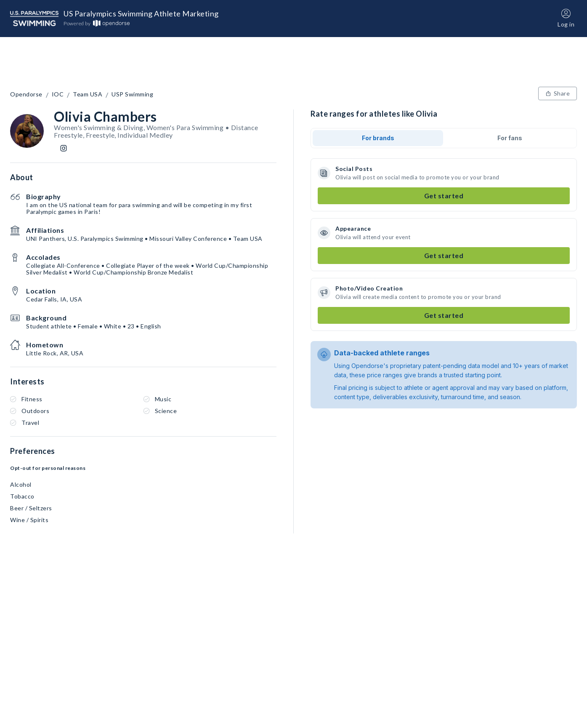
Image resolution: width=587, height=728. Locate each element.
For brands (378, 138)
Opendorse (26, 94)
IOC (58, 94)
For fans (510, 138)
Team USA (88, 94)
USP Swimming (132, 94)
